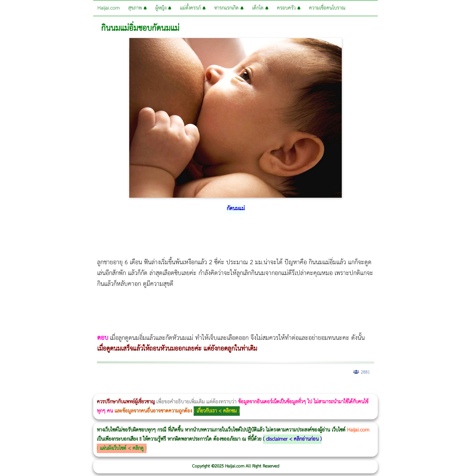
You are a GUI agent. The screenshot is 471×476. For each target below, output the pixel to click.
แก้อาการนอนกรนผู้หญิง (66, 389)
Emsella (177, 389)
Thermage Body (165, 389)
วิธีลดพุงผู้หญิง (117, 389)
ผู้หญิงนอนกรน (33, 389)
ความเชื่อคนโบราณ (327, 8)
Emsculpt (184, 389)
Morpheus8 (89, 389)
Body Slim (95, 389)
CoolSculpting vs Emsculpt (120, 389)
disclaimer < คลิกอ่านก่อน (292, 439)
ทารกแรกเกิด (229, 8)
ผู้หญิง (163, 8)
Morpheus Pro (172, 389)
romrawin (201, 389)
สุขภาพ (138, 8)
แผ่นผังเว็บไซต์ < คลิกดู (122, 448)
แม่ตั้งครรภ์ (193, 8)
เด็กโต (260, 8)
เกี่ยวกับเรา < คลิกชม (217, 411)
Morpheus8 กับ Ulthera (100, 389)
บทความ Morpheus (194, 389)
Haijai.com (109, 8)
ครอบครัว (289, 8)
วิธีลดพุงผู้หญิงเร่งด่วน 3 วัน (93, 389)
